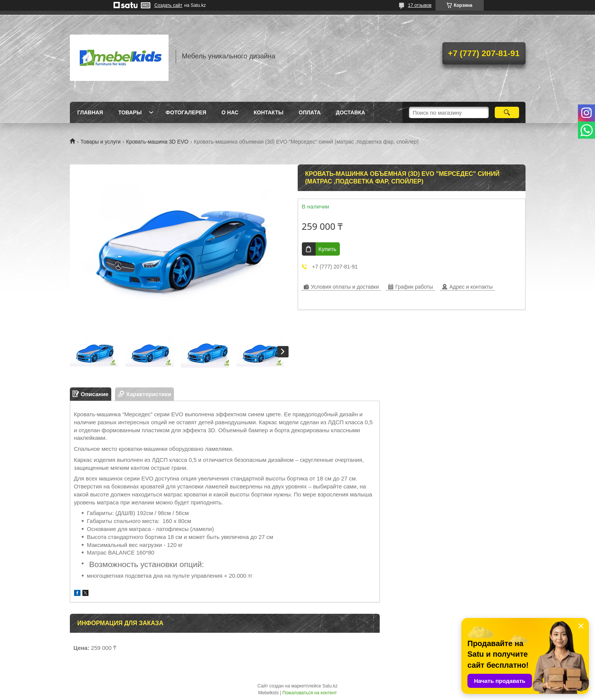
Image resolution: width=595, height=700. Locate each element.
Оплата (310, 112)
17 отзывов (420, 5)
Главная (90, 112)
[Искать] (507, 112)
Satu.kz (330, 686)
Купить (327, 249)
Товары (130, 112)
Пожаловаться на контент (310, 693)
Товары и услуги (101, 142)
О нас (230, 112)
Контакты (268, 112)
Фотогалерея (186, 112)
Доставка (350, 112)
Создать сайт (169, 5)
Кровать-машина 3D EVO (157, 142)
